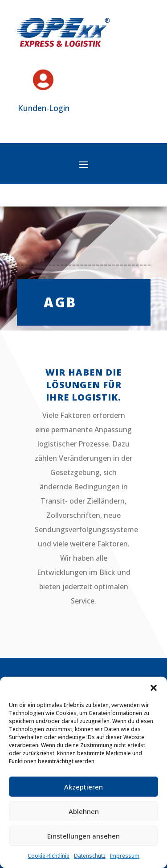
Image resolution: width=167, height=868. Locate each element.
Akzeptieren (83, 787)
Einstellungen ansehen (83, 836)
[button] (154, 688)
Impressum (125, 856)
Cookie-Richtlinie (49, 856)
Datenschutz (90, 856)
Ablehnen (84, 811)
